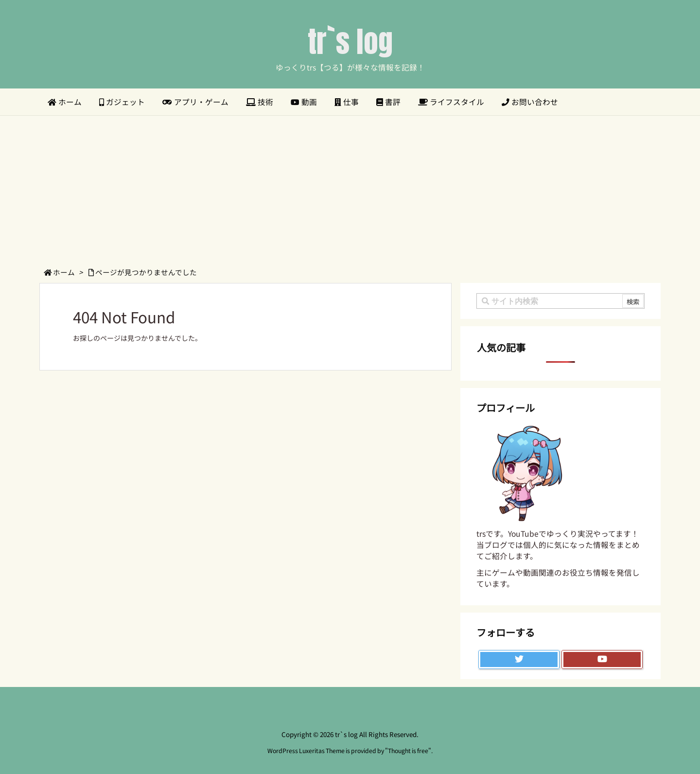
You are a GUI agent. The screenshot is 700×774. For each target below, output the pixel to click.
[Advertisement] (350, 189)
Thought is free (408, 751)
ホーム (64, 272)
